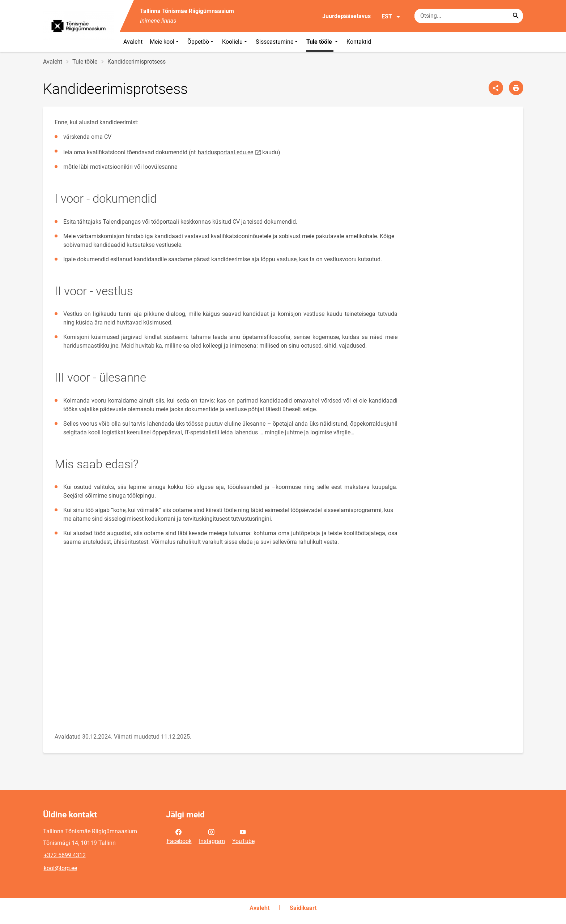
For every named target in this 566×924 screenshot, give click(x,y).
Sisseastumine (277, 42)
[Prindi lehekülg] (516, 88)
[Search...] (516, 16)
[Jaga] (496, 88)
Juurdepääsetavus (346, 16)
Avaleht (133, 42)
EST (391, 17)
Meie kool (165, 42)
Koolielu (235, 42)
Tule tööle (323, 42)
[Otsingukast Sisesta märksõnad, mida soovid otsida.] (469, 16)
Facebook (179, 836)
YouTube (243, 836)
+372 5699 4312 (65, 855)
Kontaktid (359, 42)
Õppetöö (201, 42)
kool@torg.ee (60, 868)
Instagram (212, 836)
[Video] (166, 642)
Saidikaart (303, 908)
